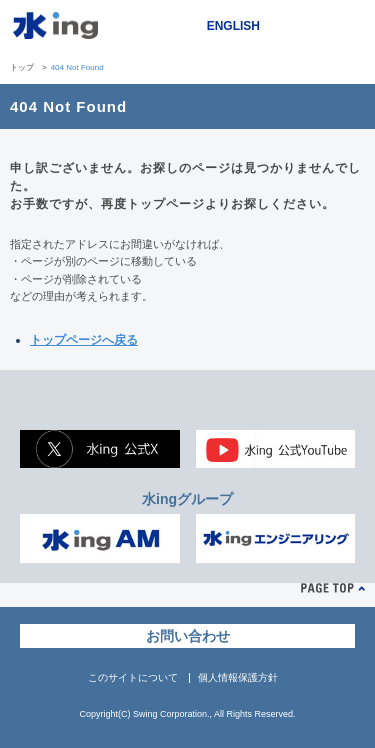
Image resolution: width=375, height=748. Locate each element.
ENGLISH (233, 26)
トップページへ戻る (84, 340)
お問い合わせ (188, 636)
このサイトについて (133, 677)
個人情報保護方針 (238, 677)
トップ (22, 67)
